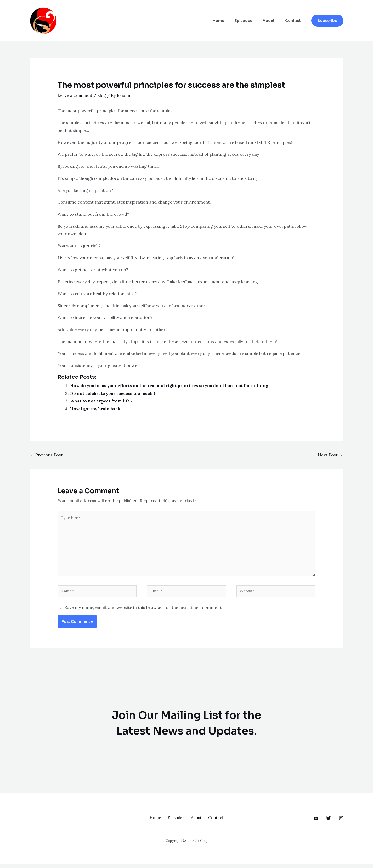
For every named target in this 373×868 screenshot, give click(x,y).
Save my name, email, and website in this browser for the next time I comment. (144, 612)
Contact (295, 21)
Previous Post (46, 455)
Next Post (330, 455)
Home (229, 21)
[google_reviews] (329, 822)
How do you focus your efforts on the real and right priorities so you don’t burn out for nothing (171, 385)
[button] (327, 21)
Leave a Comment (76, 95)
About (273, 21)
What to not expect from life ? (102, 401)
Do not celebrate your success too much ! (113, 393)
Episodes (251, 21)
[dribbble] (341, 822)
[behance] (316, 822)
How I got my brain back (96, 409)
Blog (103, 95)
